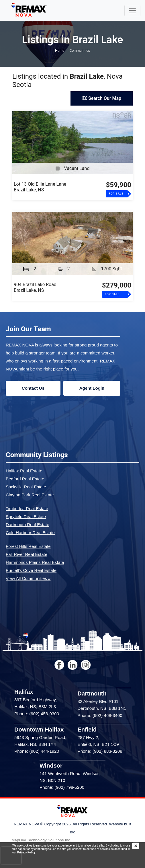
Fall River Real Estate (27, 554)
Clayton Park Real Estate (30, 495)
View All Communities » (28, 578)
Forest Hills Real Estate (28, 546)
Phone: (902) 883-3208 (100, 751)
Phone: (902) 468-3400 (100, 715)
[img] (139, 846)
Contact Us (33, 388)
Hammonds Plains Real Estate (35, 562)
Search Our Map (102, 98)
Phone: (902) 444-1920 (37, 751)
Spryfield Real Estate (26, 517)
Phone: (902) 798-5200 (62, 787)
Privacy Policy (26, 852)
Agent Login (92, 388)
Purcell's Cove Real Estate (31, 570)
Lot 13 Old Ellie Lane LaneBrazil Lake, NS (40, 187)
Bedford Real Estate (25, 479)
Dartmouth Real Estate (28, 525)
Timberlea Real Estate (27, 509)
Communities (80, 51)
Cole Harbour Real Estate (30, 533)
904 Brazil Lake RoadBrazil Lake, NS (35, 287)
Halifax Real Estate (24, 471)
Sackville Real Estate (26, 487)
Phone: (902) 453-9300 (37, 714)
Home (60, 51)
